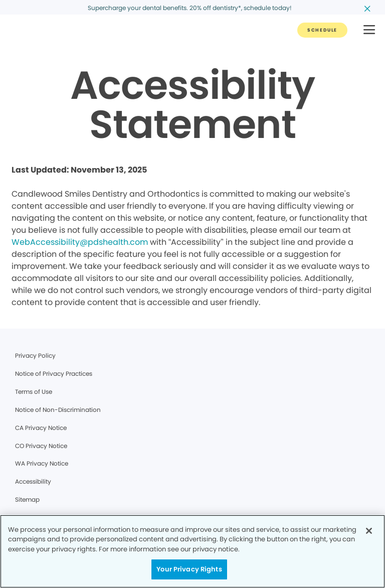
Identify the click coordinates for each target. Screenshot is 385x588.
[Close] (369, 531)
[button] (369, 30)
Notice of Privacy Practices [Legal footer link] (54, 374)
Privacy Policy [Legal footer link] (35, 355)
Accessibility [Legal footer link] (33, 481)
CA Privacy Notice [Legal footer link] (41, 428)
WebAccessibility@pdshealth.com (80, 242)
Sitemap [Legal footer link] (27, 499)
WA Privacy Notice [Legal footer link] (42, 463)
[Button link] (322, 30)
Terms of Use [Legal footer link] (34, 392)
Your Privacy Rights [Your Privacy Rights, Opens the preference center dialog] (189, 569)
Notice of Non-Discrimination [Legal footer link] (58, 410)
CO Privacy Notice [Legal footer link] (41, 446)
